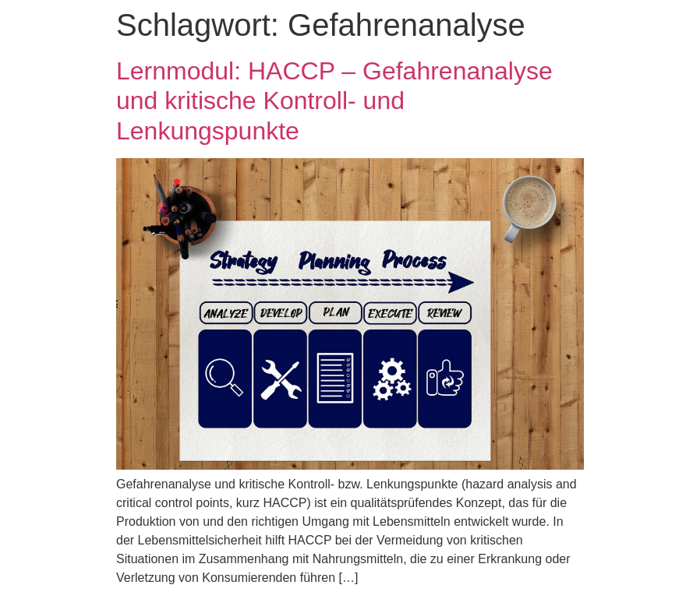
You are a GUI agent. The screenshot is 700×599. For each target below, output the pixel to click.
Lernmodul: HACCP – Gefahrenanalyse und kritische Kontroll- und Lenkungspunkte (334, 101)
